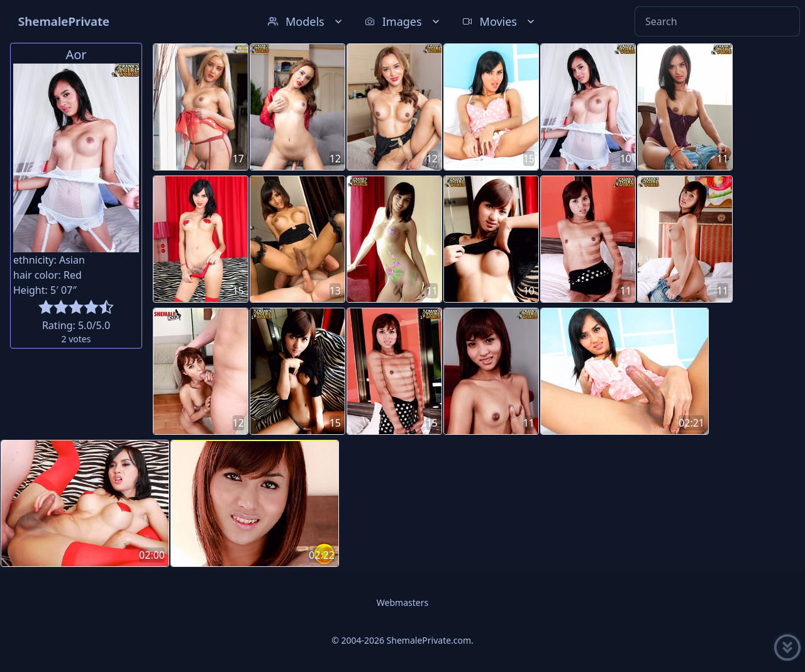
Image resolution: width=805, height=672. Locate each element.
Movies (500, 21)
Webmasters (402, 602)
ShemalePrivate (64, 21)
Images (403, 21)
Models (306, 21)
